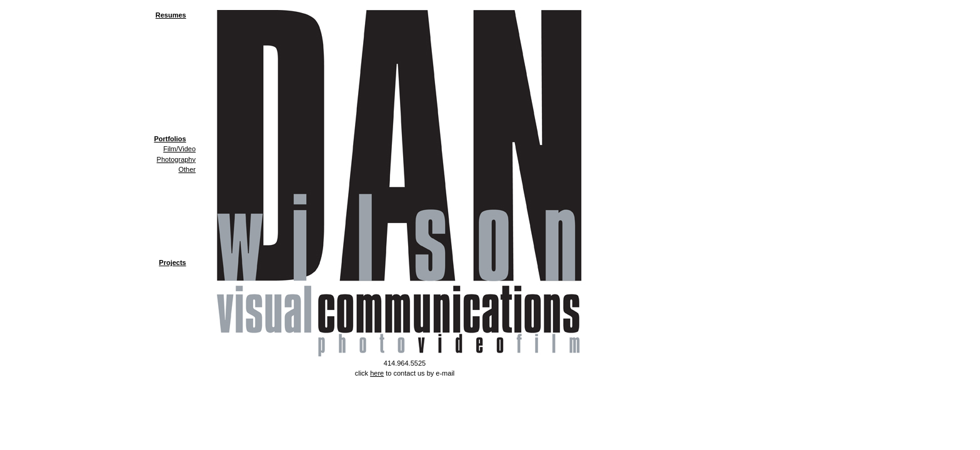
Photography (176, 159)
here (377, 373)
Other (187, 169)
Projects (172, 262)
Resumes (171, 15)
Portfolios (170, 139)
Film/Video (179, 149)
